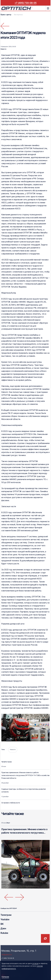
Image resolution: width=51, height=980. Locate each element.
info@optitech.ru (7, 955)
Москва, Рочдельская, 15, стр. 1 (19, 951)
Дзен (3, 928)
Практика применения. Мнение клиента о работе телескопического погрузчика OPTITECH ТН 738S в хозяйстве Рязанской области (25, 775)
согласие (35, 964)
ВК (2, 924)
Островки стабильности (11, 803)
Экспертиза (18, 15)
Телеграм (6, 915)
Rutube (4, 933)
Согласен (5, 977)
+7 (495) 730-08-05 (26, 3)
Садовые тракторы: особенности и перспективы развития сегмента (24, 790)
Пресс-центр (6, 15)
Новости (3, 49)
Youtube (5, 919)
